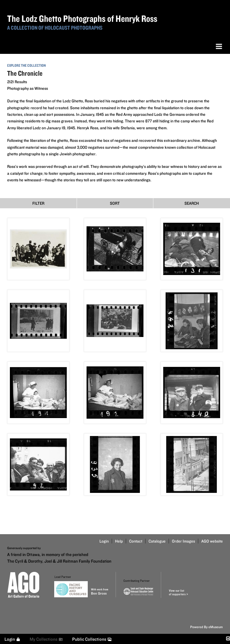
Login (104, 541)
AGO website (212, 541)
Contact (136, 541)
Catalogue (157, 541)
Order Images (183, 541)
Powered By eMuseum (206, 627)
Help (119, 541)
